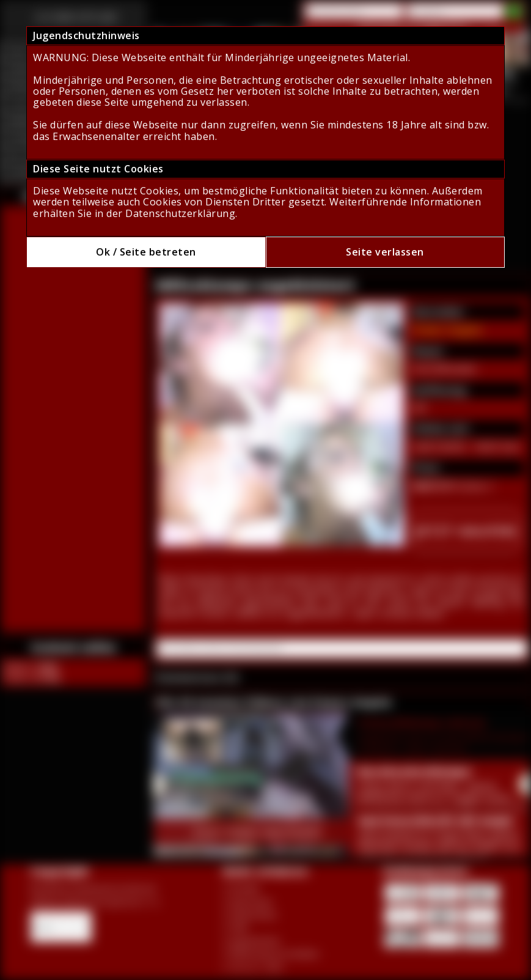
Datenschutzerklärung (180, 213)
